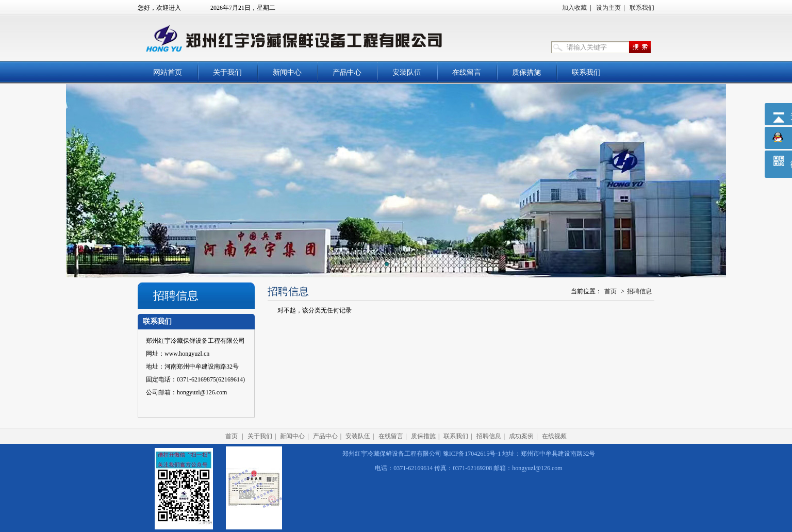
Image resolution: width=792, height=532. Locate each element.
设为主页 (608, 8)
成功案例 (521, 436)
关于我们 (227, 72)
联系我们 (642, 8)
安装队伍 (407, 72)
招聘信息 (639, 291)
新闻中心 (287, 72)
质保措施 (526, 72)
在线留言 (467, 72)
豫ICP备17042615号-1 (472, 454)
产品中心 (347, 72)
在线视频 (554, 436)
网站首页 (168, 72)
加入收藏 (574, 8)
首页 (610, 291)
